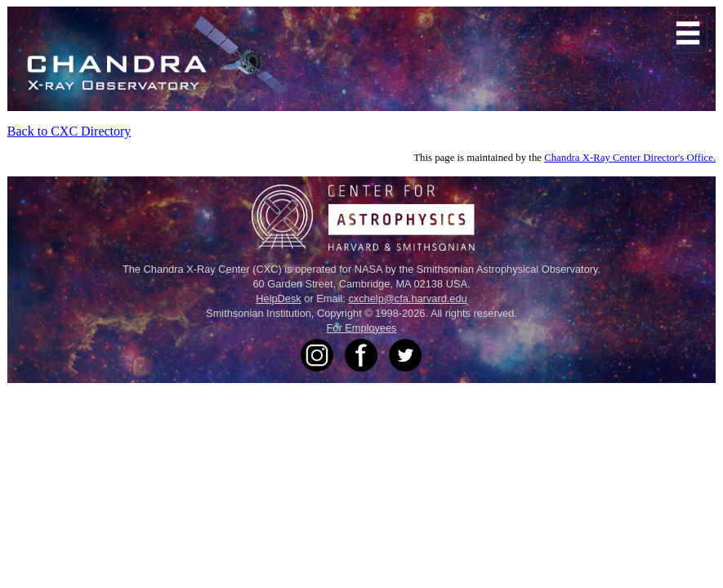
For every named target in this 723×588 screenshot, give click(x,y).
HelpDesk (278, 298)
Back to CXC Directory (69, 131)
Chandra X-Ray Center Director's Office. (630, 158)
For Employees (361, 328)
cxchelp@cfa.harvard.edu (407, 298)
